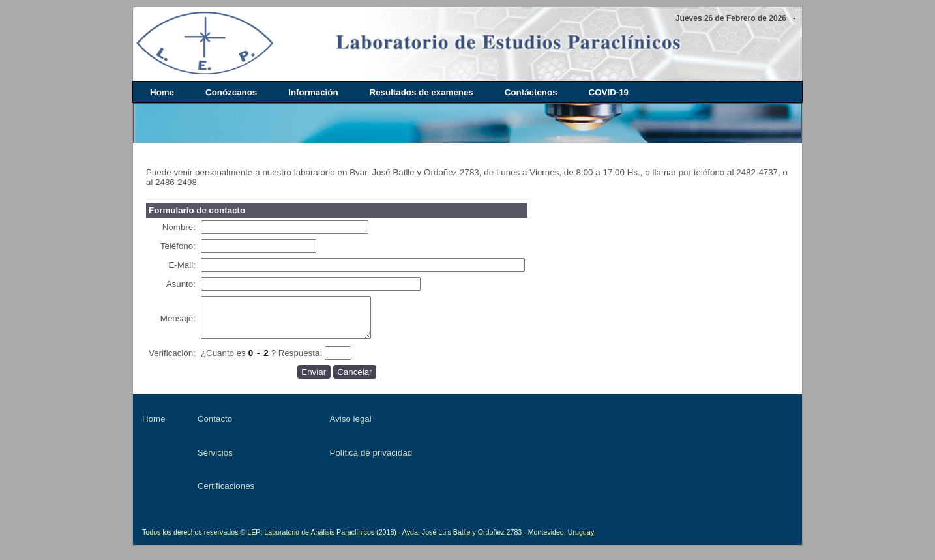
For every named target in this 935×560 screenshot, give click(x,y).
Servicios (215, 461)
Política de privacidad (371, 461)
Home (162, 92)
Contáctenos (531, 92)
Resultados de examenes (422, 92)
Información (313, 92)
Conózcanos (231, 92)
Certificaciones (226, 494)
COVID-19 (609, 92)
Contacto (215, 427)
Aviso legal (351, 427)
